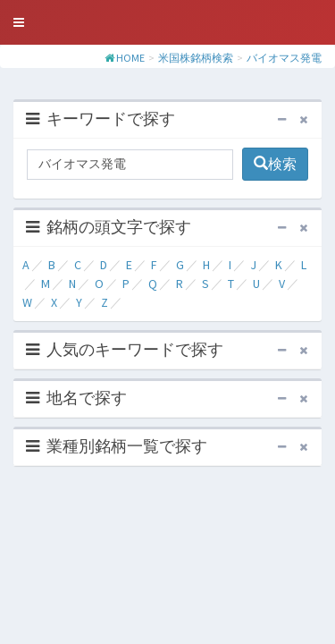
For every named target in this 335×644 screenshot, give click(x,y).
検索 (275, 164)
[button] (19, 22)
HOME (130, 58)
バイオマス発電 (284, 58)
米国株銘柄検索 (196, 58)
